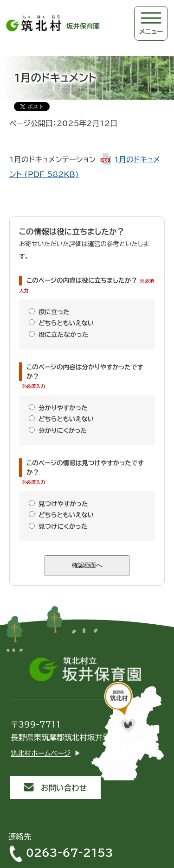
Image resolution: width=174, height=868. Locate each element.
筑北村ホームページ (41, 753)
